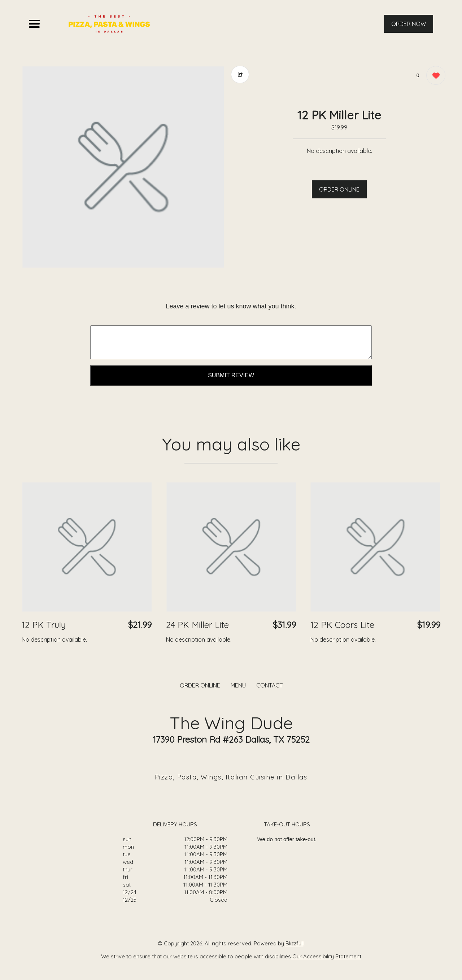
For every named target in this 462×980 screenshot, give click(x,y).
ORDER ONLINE (339, 189)
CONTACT (269, 685)
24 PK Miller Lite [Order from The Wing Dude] (197, 625)
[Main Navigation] (34, 24)
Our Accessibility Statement (326, 956)
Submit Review (231, 375)
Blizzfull (295, 943)
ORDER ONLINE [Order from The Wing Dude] (200, 685)
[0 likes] (434, 76)
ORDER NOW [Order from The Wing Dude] (409, 24)
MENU (238, 685)
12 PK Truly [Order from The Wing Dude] (44, 625)
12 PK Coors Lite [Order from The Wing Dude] (342, 625)
